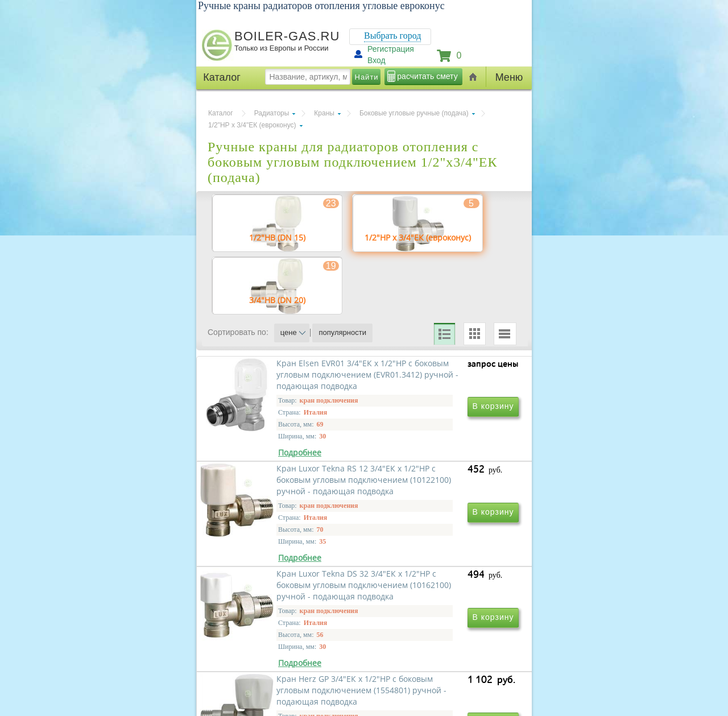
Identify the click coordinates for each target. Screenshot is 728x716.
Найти (367, 77)
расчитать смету (427, 76)
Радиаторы (272, 113)
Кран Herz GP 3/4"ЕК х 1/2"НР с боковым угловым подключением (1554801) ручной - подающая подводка (441, 655)
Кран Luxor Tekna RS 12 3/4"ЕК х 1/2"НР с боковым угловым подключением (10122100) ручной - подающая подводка (442, 491)
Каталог (221, 113)
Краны (324, 113)
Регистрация (391, 49)
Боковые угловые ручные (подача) (414, 113)
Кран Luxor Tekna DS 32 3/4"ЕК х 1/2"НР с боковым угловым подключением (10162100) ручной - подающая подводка (287, 655)
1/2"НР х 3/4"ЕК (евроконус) (252, 125)
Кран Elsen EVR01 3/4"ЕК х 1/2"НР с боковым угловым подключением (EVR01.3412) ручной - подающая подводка (286, 490)
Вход (377, 60)
